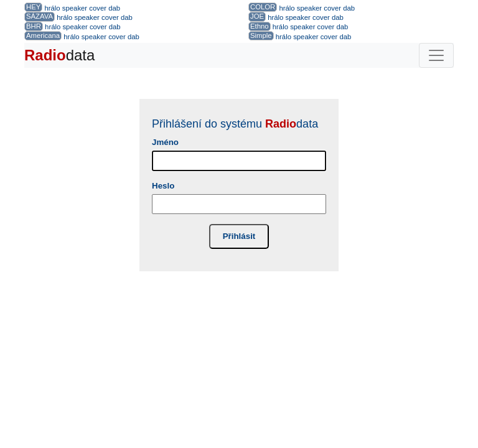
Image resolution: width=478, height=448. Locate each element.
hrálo (52, 8)
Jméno (165, 142)
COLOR (263, 7)
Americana (43, 35)
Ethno (260, 26)
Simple (261, 35)
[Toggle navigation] (436, 55)
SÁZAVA (40, 16)
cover (98, 8)
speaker (75, 8)
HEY (33, 7)
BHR (34, 26)
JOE (257, 16)
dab (114, 8)
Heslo (163, 186)
